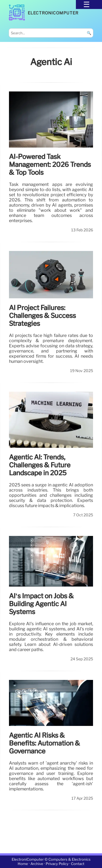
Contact (78, 864)
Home (23, 864)
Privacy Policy (57, 864)
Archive (37, 864)
